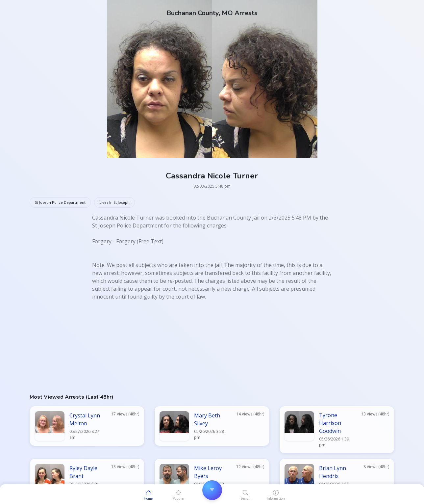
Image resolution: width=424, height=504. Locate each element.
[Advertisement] (212, 347)
